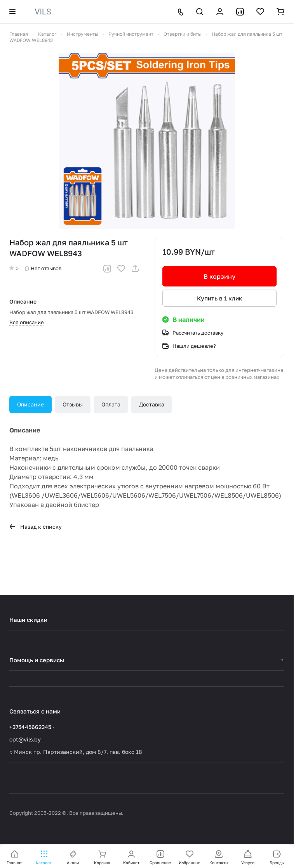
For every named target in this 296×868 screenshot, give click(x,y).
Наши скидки (28, 620)
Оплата (111, 404)
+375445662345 (30, 727)
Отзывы (73, 404)
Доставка (152, 404)
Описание (30, 404)
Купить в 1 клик (220, 298)
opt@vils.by (25, 739)
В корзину (219, 276)
